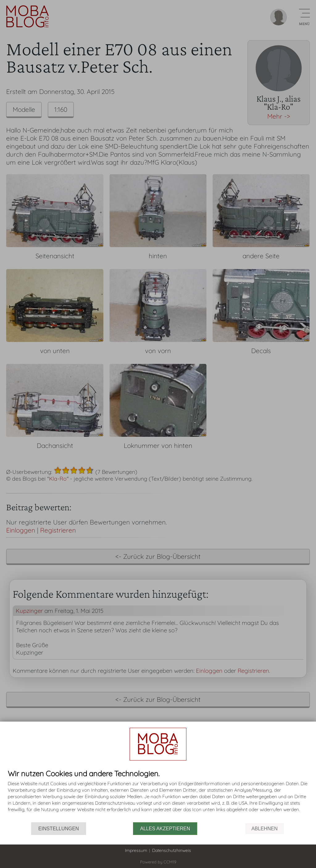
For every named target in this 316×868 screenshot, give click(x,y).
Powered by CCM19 (158, 862)
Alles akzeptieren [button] (165, 829)
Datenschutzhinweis (172, 850)
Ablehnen (265, 829)
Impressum (136, 850)
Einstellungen (58, 829)
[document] (158, 796)
